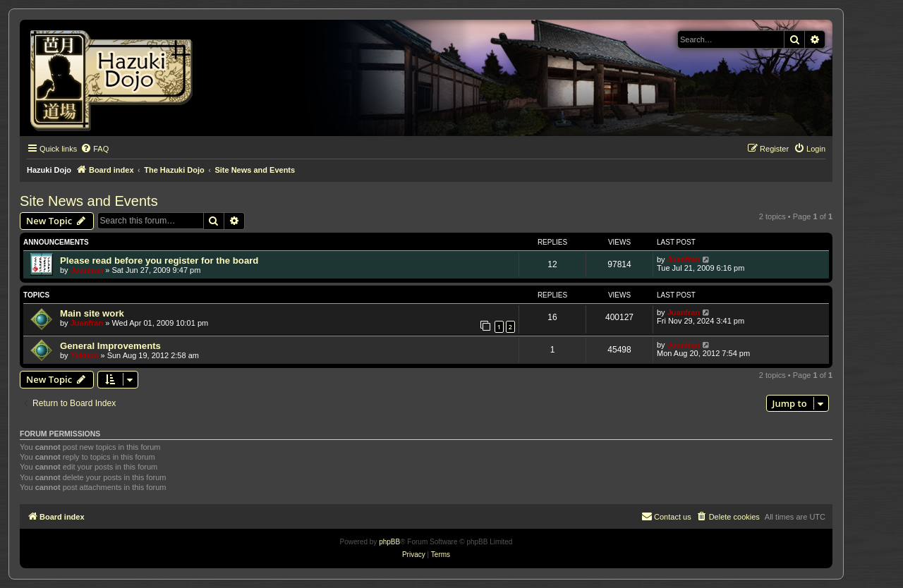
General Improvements (110, 346)
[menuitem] (95, 149)
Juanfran (87, 270)
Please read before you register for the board (159, 261)
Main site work (92, 313)
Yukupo (85, 355)
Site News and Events (89, 201)
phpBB (389, 542)
